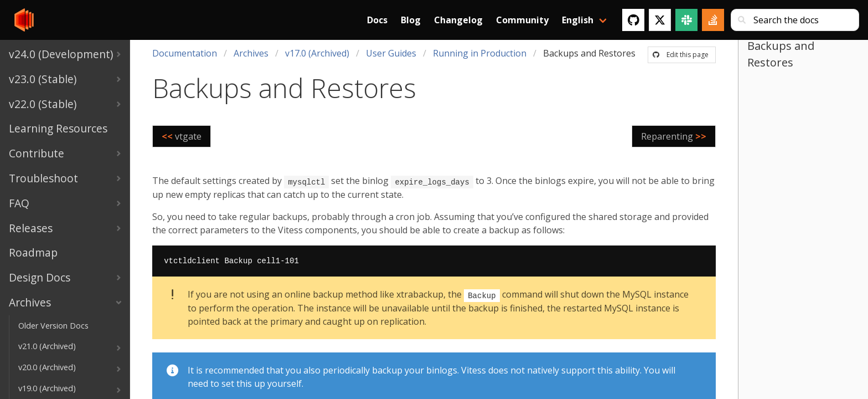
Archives (251, 53)
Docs (377, 20)
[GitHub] (633, 20)
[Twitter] (660, 20)
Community (522, 20)
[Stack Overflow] (713, 20)
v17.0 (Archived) (317, 53)
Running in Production (480, 53)
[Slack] (686, 20)
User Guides (391, 53)
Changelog (458, 20)
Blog (411, 20)
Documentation (185, 53)
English (578, 20)
